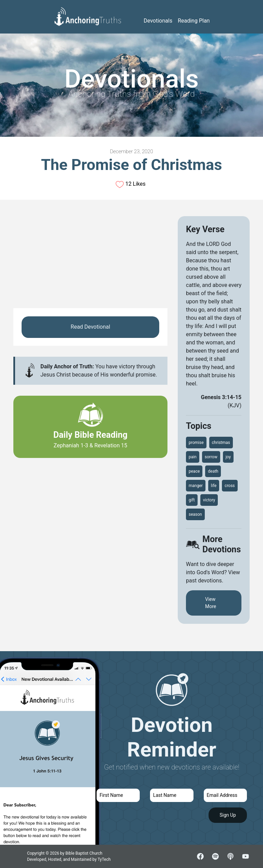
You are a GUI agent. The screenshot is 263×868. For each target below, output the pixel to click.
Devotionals (158, 21)
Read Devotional (90, 327)
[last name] (172, 795)
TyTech (104, 859)
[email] (225, 795)
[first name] (118, 795)
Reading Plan (194, 21)
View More (211, 603)
